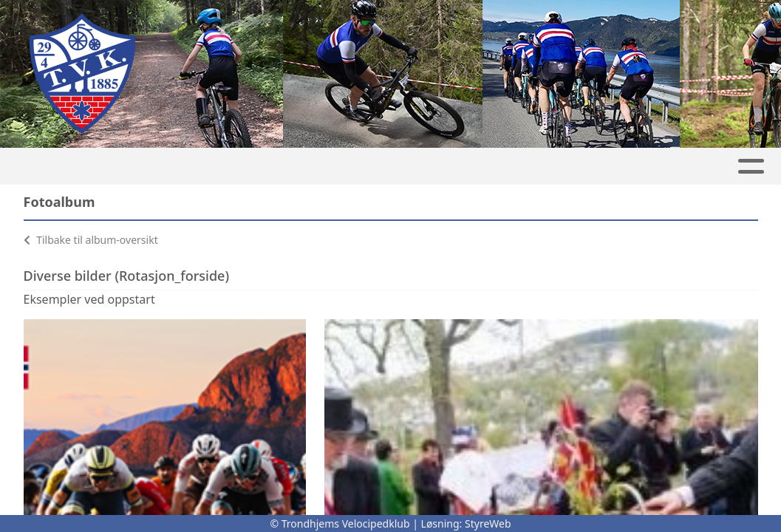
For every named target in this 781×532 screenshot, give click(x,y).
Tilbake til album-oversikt (91, 240)
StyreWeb (488, 524)
